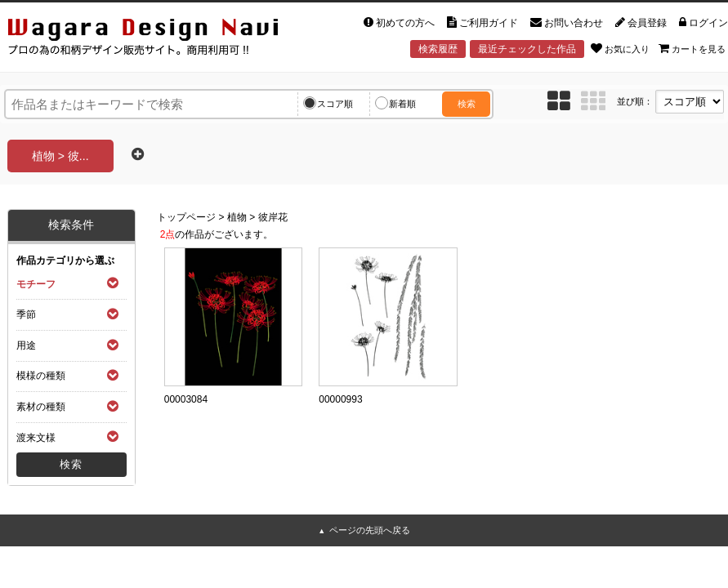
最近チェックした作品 (527, 49)
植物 (237, 217)
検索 (467, 104)
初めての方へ (399, 23)
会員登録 (641, 23)
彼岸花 (273, 217)
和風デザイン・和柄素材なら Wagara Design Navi (145, 38)
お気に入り (620, 48)
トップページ (186, 217)
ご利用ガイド (482, 23)
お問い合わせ (567, 23)
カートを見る (692, 48)
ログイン (703, 23)
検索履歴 (438, 49)
